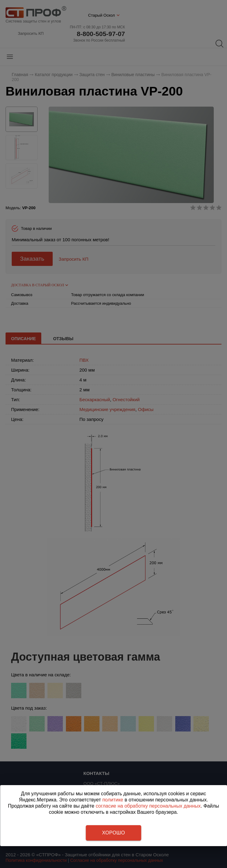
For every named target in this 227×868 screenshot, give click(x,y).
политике (113, 800)
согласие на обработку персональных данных (148, 806)
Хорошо (113, 833)
